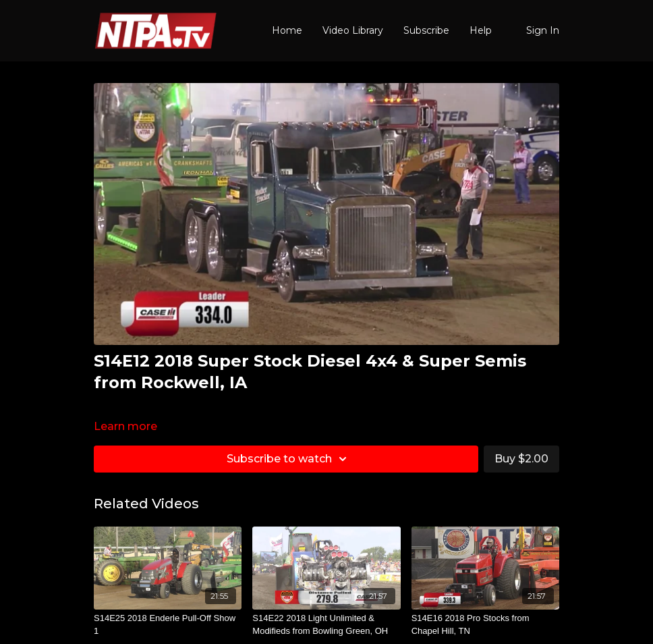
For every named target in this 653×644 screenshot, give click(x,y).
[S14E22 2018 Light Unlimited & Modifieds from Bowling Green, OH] (326, 625)
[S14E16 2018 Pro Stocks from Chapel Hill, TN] (485, 625)
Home (287, 30)
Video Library (353, 30)
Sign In (543, 30)
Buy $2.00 (521, 459)
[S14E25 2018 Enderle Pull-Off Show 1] (168, 625)
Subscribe (426, 30)
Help (481, 30)
